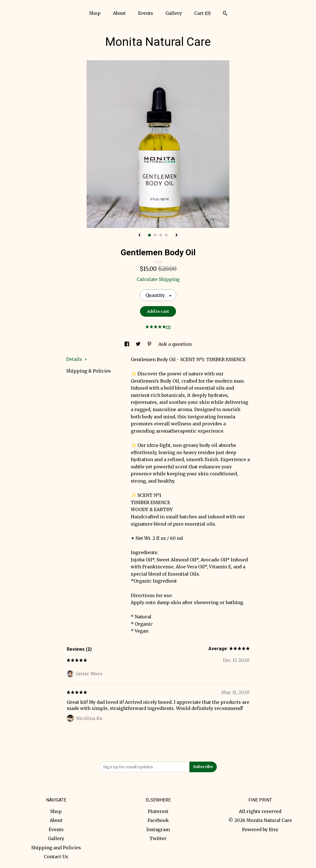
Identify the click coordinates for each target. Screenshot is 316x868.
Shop (95, 13)
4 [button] (166, 235)
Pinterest (158, 811)
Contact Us (56, 857)
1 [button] (149, 235)
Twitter (158, 838)
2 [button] (155, 235)
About (119, 13)
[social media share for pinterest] (150, 344)
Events (146, 13)
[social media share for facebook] (127, 344)
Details (77, 359)
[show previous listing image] (139, 235)
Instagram (158, 829)
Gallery (174, 13)
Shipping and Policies (56, 848)
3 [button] (161, 235)
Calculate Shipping (158, 279)
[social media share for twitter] (139, 344)
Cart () (202, 13)
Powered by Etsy (260, 829)
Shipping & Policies (89, 371)
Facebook (158, 820)
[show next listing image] (177, 235)
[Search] (225, 14)
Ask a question (175, 344)
